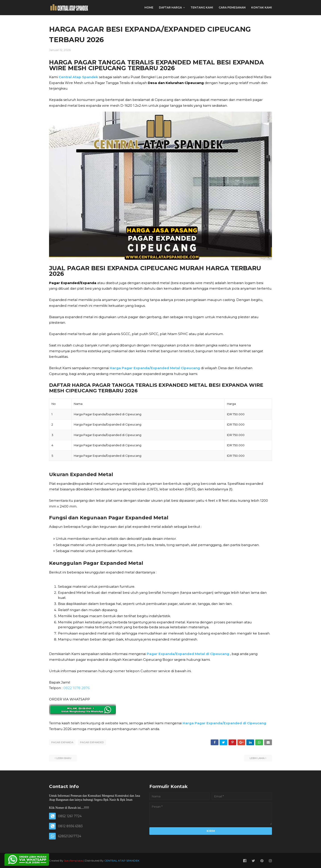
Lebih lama (257, 757)
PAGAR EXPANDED (92, 742)
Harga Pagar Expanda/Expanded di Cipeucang (224, 723)
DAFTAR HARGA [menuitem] (170, 7)
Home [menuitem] (149, 7)
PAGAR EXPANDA (62, 742)
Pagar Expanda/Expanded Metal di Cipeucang (188, 654)
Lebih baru (64, 757)
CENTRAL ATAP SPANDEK (122, 860)
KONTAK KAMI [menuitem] (262, 7)
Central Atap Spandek (78, 77)
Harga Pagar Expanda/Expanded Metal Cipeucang (155, 368)
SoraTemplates (73, 860)
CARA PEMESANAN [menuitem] (232, 7)
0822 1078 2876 (76, 688)
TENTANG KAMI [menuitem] (202, 7)
